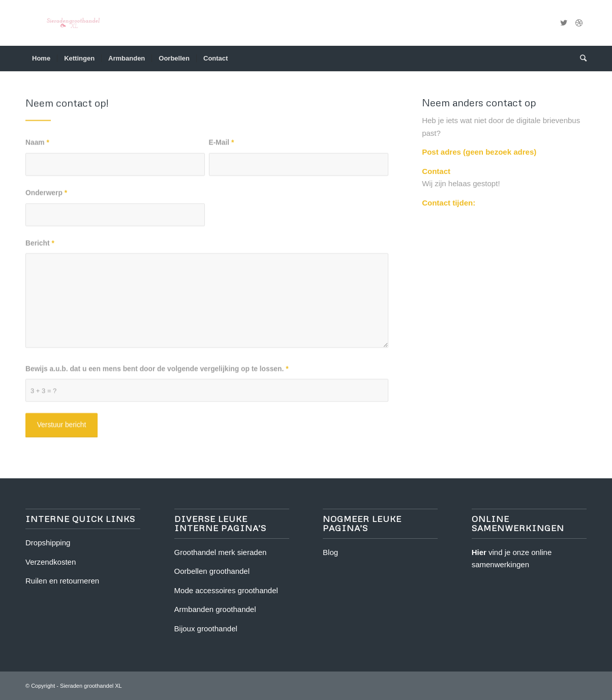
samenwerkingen (500, 564)
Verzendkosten (51, 562)
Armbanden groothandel (215, 609)
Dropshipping (48, 543)
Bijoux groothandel (206, 629)
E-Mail (222, 147)
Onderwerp (46, 197)
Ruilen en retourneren (62, 581)
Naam (37, 147)
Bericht (40, 247)
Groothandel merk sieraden (221, 552)
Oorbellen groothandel (212, 571)
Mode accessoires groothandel (226, 590)
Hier (479, 552)
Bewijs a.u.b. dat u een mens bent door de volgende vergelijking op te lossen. (157, 373)
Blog (330, 552)
